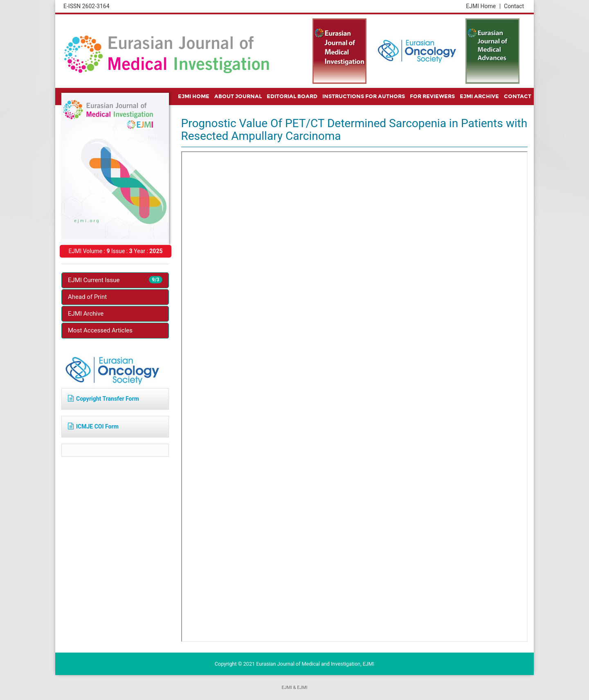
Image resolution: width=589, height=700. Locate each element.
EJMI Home (483, 6)
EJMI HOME (194, 96)
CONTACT (518, 96)
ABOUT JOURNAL (238, 96)
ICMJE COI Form (93, 426)
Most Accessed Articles (100, 330)
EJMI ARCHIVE (479, 96)
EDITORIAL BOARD (292, 96)
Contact (514, 6)
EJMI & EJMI (294, 688)
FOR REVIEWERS (432, 96)
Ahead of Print (87, 297)
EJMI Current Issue (115, 280)
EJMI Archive (86, 314)
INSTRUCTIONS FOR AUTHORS (364, 96)
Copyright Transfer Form (103, 399)
